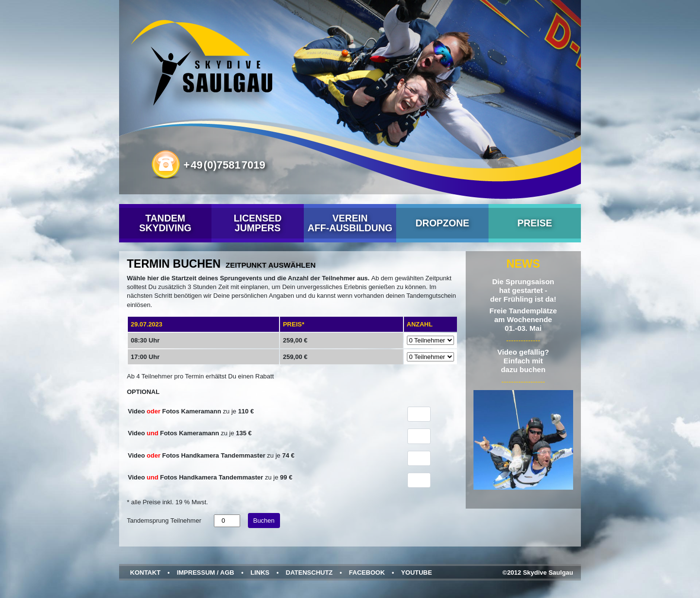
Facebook (367, 572)
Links (260, 572)
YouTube (417, 572)
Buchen (264, 521)
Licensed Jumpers (258, 223)
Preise (535, 223)
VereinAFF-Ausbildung (350, 223)
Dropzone (443, 223)
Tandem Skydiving (165, 223)
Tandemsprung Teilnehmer (164, 521)
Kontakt (146, 572)
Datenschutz (309, 572)
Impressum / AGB (206, 572)
